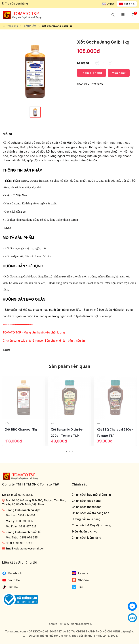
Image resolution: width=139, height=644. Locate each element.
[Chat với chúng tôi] (132, 606)
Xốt (7, 423)
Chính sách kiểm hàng (86, 538)
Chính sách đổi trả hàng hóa (90, 513)
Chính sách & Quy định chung (91, 525)
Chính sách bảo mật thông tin (91, 495)
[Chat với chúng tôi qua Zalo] (132, 618)
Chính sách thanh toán (87, 507)
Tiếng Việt (127, 4)
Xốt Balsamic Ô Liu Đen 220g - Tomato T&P (68, 433)
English (108, 4)
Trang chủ (12, 26)
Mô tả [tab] (7, 134)
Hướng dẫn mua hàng (86, 519)
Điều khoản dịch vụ (85, 531)
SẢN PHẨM (30, 26)
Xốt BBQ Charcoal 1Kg (21, 429)
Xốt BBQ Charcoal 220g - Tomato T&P (115, 433)
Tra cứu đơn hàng (15, 4)
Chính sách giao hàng (86, 501)
